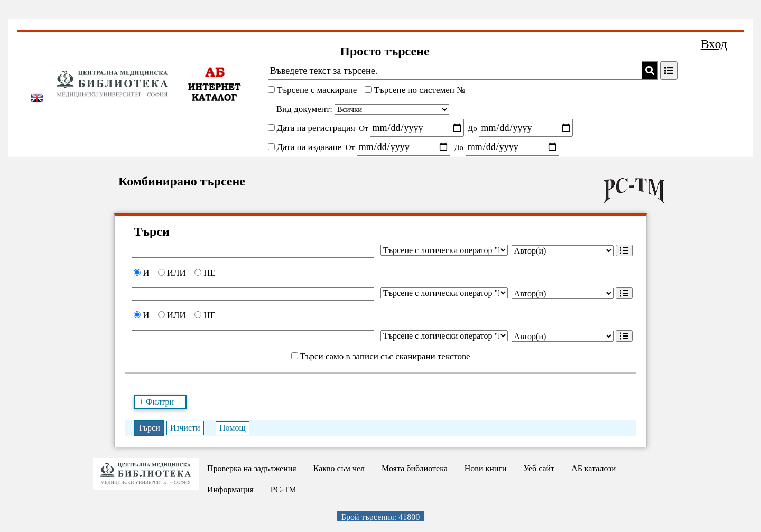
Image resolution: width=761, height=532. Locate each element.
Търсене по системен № (418, 90)
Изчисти (185, 428)
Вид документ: (304, 109)
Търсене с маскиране (316, 90)
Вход (714, 44)
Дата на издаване (309, 147)
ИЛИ (172, 273)
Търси (149, 428)
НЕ (205, 273)
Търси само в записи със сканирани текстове (385, 356)
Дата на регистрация (315, 128)
